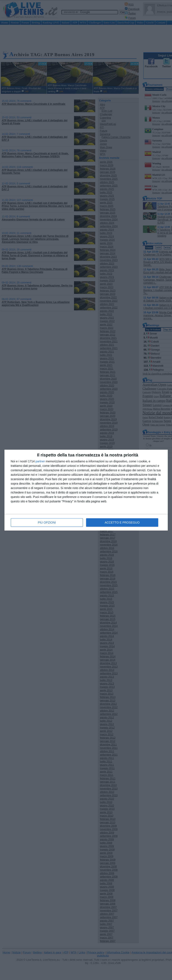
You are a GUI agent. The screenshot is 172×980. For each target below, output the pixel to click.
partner (40, 461)
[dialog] (86, 490)
